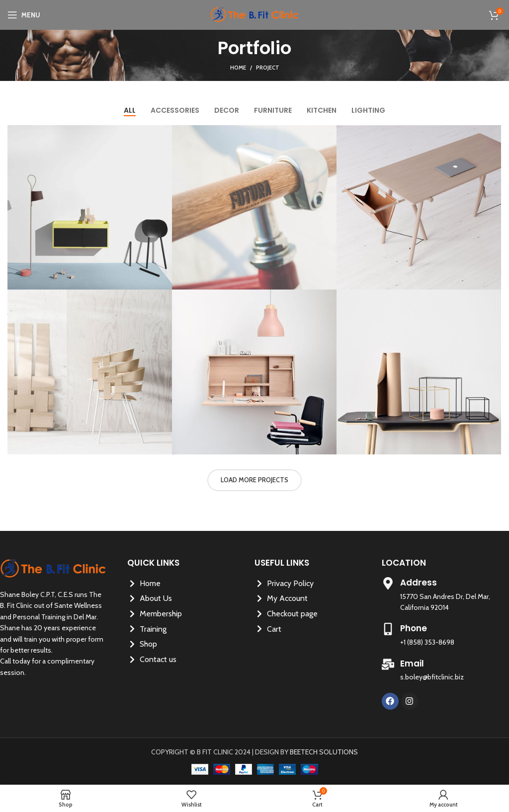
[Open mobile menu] (24, 15)
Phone (414, 628)
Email (412, 664)
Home (238, 68)
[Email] (388, 664)
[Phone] (388, 629)
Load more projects (254, 480)
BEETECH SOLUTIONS (324, 752)
